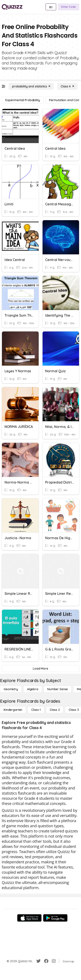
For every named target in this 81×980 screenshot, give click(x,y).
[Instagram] (54, 961)
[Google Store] (55, 918)
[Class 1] (36, 710)
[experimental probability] (23, 100)
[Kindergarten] (13, 710)
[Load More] (40, 669)
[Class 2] (55, 710)
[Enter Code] (69, 7)
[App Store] (29, 918)
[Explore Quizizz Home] (12, 7)
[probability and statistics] (31, 86)
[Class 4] (67, 86)
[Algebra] (33, 689)
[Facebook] (46, 961)
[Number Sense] (58, 689)
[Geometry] (11, 689)
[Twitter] (38, 961)
